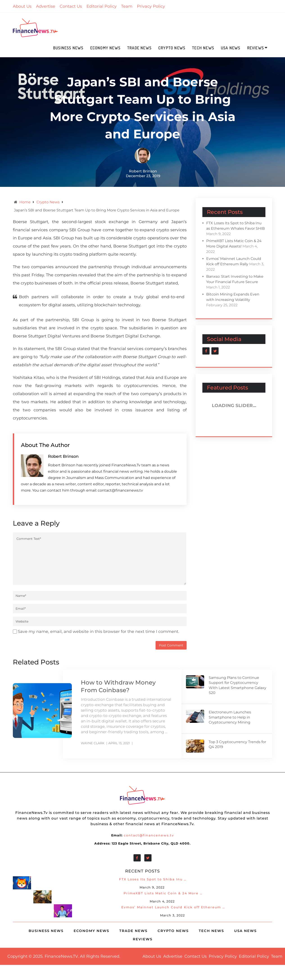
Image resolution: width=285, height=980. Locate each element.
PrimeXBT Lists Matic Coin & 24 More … (163, 893)
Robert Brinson (143, 171)
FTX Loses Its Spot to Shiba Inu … (153, 879)
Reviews (256, 48)
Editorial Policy (102, 6)
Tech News (203, 48)
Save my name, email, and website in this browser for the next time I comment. (98, 632)
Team (127, 6)
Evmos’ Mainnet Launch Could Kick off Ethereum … (173, 907)
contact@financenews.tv (149, 835)
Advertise (46, 6)
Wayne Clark (93, 743)
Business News (68, 48)
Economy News (105, 48)
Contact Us (71, 6)
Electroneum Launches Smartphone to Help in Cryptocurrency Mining (230, 717)
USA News (231, 48)
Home (25, 202)
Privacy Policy (151, 6)
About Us (22, 6)
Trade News (139, 48)
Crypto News (172, 48)
